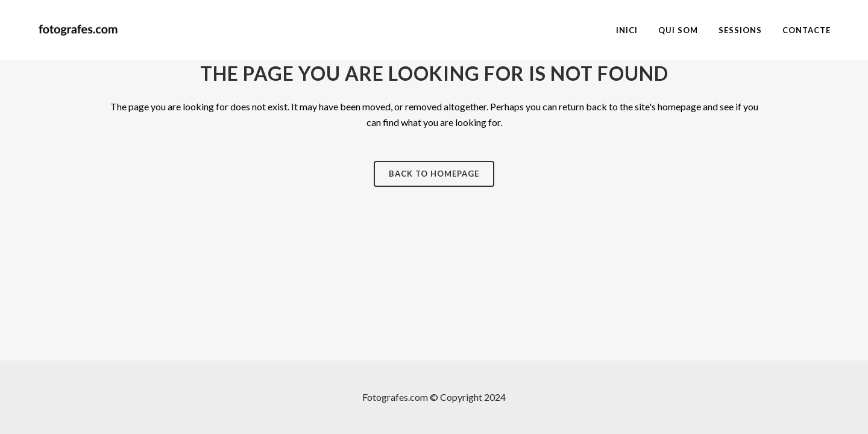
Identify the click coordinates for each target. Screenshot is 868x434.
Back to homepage (434, 174)
